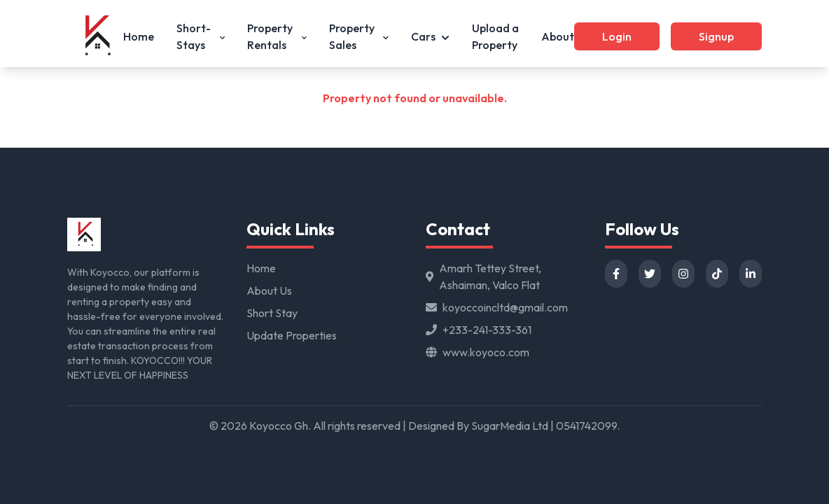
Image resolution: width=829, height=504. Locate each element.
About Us (269, 290)
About (558, 36)
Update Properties (292, 335)
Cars (430, 36)
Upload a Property (495, 36)
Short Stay (272, 313)
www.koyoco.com (486, 352)
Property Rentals (277, 36)
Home (139, 36)
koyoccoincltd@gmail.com (505, 307)
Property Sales (359, 36)
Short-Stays (201, 36)
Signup (716, 36)
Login (617, 36)
